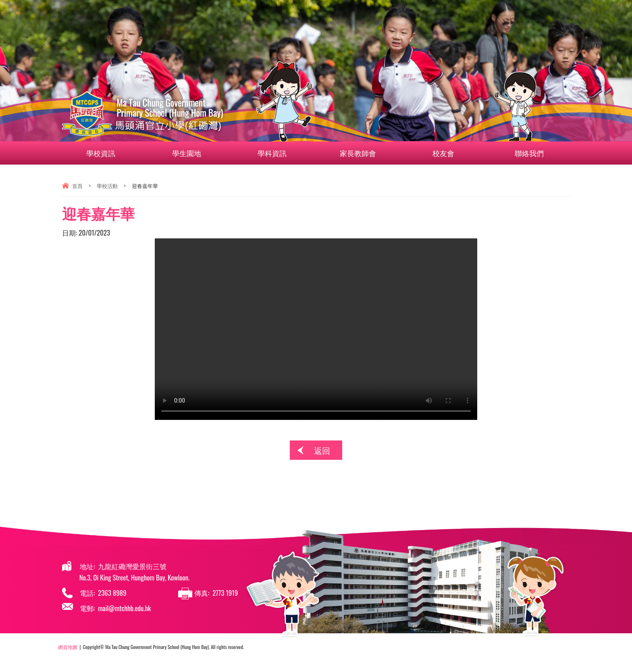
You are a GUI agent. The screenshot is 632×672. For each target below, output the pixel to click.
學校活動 (107, 186)
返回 (322, 450)
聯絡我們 (520, 153)
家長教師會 (362, 153)
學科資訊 (277, 153)
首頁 (77, 186)
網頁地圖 (68, 647)
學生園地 (191, 153)
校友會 (448, 153)
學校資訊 (106, 153)
